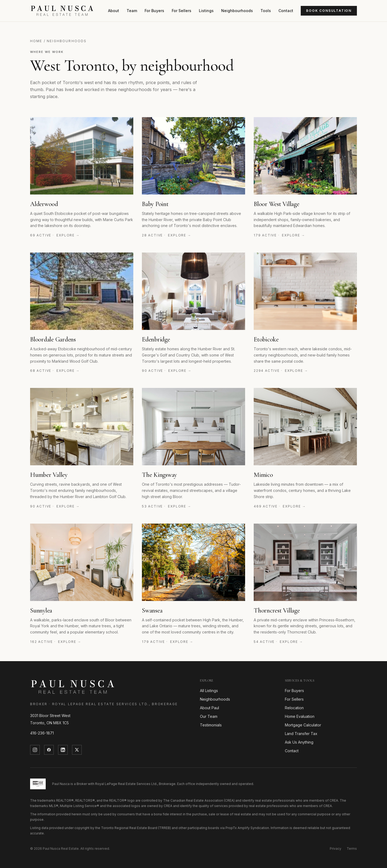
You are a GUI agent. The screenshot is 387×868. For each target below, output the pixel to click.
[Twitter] (77, 750)
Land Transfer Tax (301, 734)
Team (132, 11)
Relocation (294, 708)
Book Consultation (329, 11)
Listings (206, 11)
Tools (266, 11)
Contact (286, 11)
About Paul (209, 708)
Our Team (209, 716)
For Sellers (182, 11)
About (114, 11)
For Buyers (154, 11)
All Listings (209, 691)
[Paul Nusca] (62, 11)
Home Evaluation (300, 716)
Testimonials (211, 725)
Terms (352, 849)
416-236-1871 (42, 733)
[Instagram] (35, 750)
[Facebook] (49, 750)
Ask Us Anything (299, 742)
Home (36, 41)
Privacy (336, 849)
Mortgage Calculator (303, 725)
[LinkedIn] (63, 750)
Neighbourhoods (237, 11)
